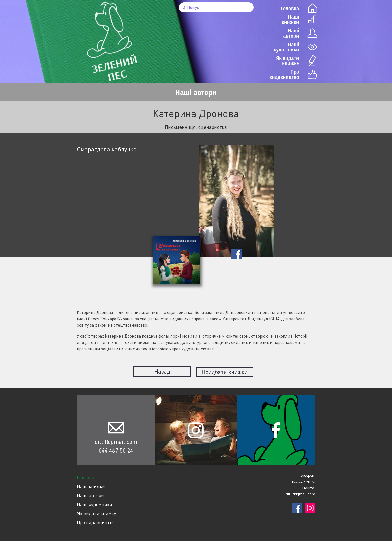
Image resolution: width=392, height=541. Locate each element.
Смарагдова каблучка (107, 149)
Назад (162, 371)
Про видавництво (96, 521)
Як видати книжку (97, 512)
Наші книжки (91, 485)
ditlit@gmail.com (116, 441)
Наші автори (90, 494)
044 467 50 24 (116, 449)
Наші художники (95, 503)
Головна (86, 476)
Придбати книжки (225, 371)
